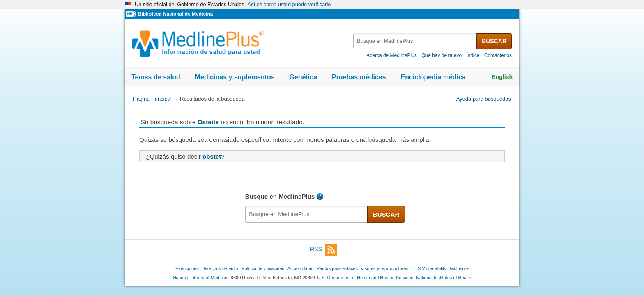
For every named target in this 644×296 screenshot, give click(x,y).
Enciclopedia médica (433, 77)
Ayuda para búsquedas (484, 99)
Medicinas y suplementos (235, 77)
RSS (324, 250)
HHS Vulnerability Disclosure (440, 268)
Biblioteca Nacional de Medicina (175, 14)
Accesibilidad (301, 268)
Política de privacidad (263, 268)
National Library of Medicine (201, 277)
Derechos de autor (220, 268)
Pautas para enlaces (337, 268)
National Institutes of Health (444, 277)
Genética (303, 77)
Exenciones (187, 268)
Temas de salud (156, 77)
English (502, 77)
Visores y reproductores (384, 268)
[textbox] (415, 41)
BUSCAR (494, 41)
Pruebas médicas (359, 77)
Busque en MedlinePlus (280, 196)
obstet (212, 156)
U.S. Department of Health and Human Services (365, 277)
